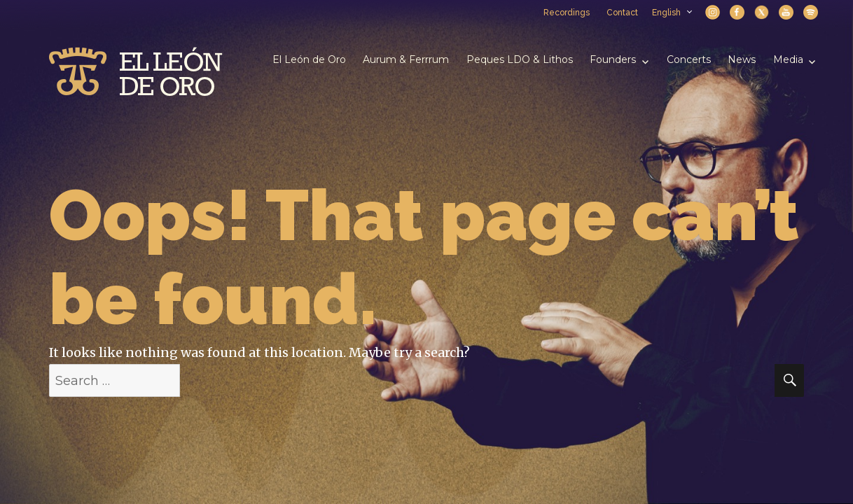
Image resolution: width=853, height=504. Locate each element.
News (742, 59)
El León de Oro (309, 59)
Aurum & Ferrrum (406, 59)
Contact (622, 13)
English (672, 13)
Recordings (567, 13)
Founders (613, 59)
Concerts (689, 59)
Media (788, 59)
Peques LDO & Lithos (520, 59)
